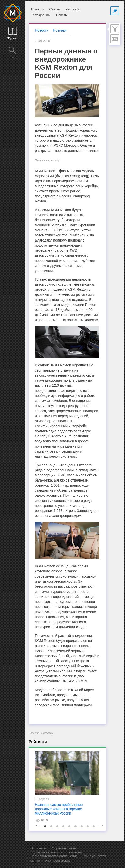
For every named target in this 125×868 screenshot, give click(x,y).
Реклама (75, 852)
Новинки (60, 30)
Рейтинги (72, 9)
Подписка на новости (46, 852)
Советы (62, 15)
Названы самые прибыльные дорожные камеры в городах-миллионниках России (59, 809)
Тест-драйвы (41, 15)
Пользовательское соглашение (54, 856)
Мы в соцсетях (95, 856)
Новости (37, 9)
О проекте (38, 848)
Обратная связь (64, 848)
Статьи (55, 9)
